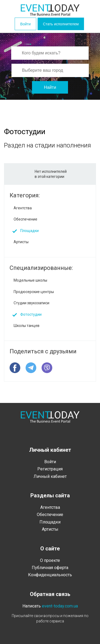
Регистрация (50, 469)
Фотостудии (31, 314)
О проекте (50, 560)
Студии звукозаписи (31, 303)
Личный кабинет (50, 476)
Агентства (23, 208)
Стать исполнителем (61, 24)
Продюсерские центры (34, 292)
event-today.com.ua (60, 606)
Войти (25, 24)
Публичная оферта (50, 568)
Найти (50, 87)
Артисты (21, 242)
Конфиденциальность (50, 575)
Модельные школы (30, 280)
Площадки (29, 231)
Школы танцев (27, 326)
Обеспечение (25, 219)
